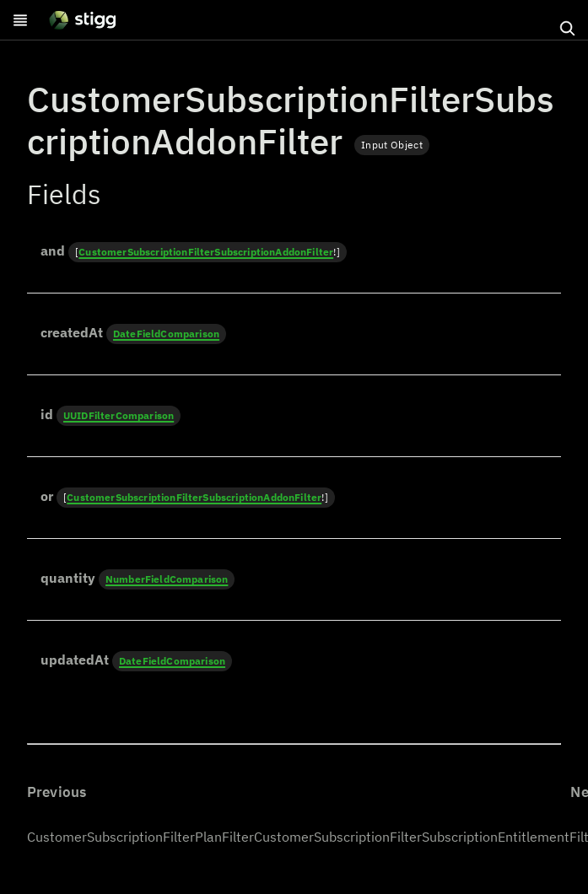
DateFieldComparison (166, 334)
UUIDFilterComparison (119, 415)
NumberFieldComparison (167, 579)
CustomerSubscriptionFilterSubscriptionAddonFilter (206, 252)
